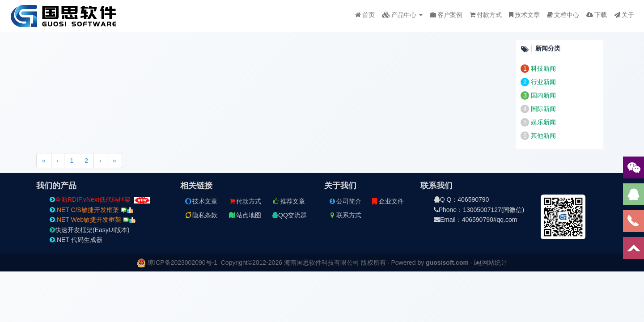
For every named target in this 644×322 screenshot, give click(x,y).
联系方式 (345, 215)
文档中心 (563, 15)
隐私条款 (201, 215)
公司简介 (345, 201)
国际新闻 (543, 109)
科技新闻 (543, 68)
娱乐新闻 (543, 122)
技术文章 (524, 15)
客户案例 (446, 15)
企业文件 (387, 201)
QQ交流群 (289, 215)
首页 (365, 15)
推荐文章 (288, 201)
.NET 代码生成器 (76, 240)
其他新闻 (543, 136)
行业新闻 (543, 82)
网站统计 (491, 263)
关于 (624, 15)
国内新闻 (543, 95)
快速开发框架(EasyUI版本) (89, 230)
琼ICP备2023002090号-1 (182, 263)
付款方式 (486, 15)
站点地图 (245, 215)
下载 (597, 15)
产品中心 (402, 15)
